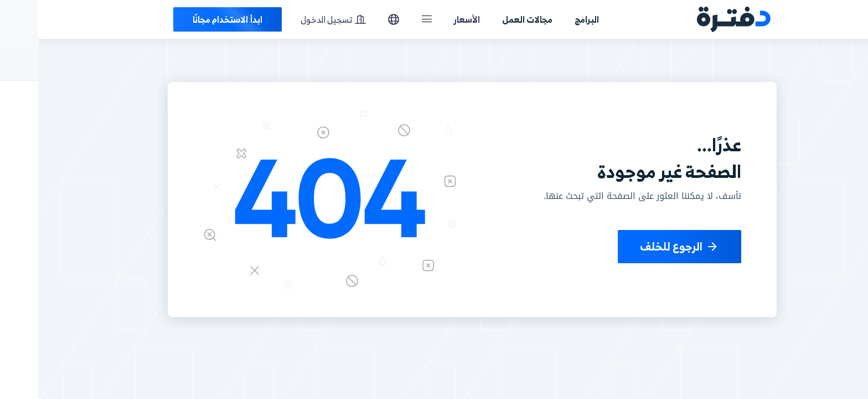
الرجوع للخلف (641, 246)
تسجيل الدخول (295, 19)
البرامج (549, 19)
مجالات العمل (489, 19)
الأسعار (429, 19)
